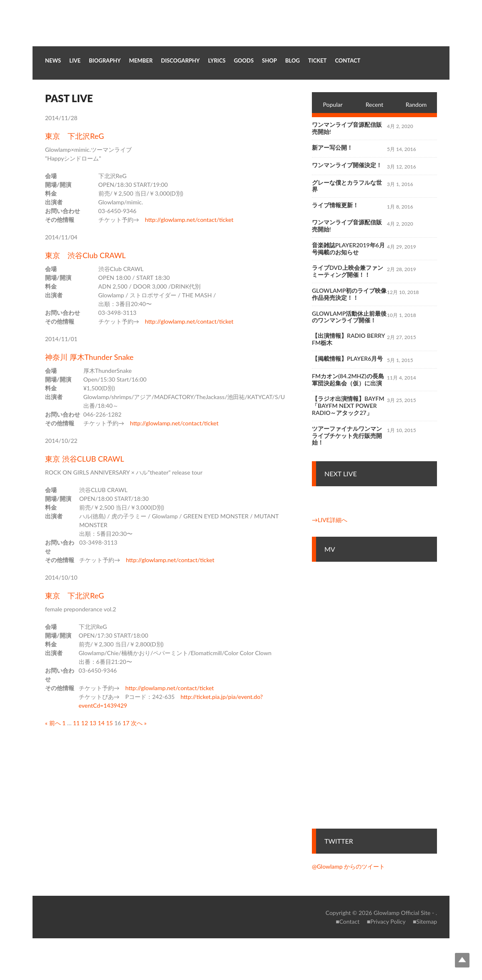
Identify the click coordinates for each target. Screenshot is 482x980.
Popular (333, 104)
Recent (374, 104)
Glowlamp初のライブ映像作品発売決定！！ (349, 294)
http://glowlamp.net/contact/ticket (189, 220)
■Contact (348, 921)
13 (93, 723)
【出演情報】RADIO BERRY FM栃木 (348, 339)
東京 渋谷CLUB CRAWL (85, 459)
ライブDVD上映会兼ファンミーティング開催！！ (348, 271)
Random (416, 104)
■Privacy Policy (386, 921)
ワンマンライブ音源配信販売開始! (347, 128)
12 (85, 723)
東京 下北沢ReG (74, 136)
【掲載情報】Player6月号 (347, 358)
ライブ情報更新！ (335, 205)
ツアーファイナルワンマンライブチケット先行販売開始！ (347, 436)
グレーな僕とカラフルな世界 (347, 186)
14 (101, 723)
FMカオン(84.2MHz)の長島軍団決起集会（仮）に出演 (348, 379)
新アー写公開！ (332, 147)
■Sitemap (425, 921)
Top (462, 960)
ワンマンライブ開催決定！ (347, 165)
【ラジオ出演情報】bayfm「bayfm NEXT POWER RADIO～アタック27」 (348, 406)
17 (126, 723)
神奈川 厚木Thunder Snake (89, 357)
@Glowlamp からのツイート (348, 866)
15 (109, 723)
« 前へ (53, 723)
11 (76, 723)
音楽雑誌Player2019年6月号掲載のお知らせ (348, 249)
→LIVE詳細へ (330, 520)
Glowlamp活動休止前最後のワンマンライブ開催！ (349, 317)
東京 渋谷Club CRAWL (85, 255)
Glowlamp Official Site (402, 913)
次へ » (139, 723)
